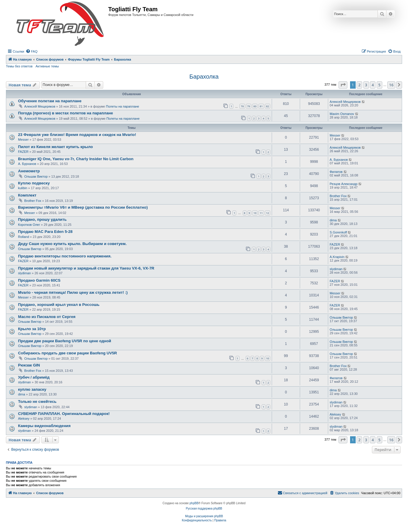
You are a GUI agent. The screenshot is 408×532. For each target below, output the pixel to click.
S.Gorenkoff (338, 232)
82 (268, 106)
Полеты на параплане (122, 106)
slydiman (24, 273)
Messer (23, 140)
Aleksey (24, 419)
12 (268, 213)
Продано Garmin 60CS (39, 280)
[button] (343, 85)
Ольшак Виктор (36, 176)
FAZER (23, 152)
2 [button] (359, 85)
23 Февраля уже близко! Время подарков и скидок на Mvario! (77, 135)
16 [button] (391, 85)
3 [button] (366, 85)
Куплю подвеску (34, 183)
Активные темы (47, 66)
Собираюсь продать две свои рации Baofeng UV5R (68, 353)
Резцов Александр (344, 184)
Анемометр (29, 171)
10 (255, 213)
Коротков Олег (29, 225)
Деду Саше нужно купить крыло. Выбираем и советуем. (72, 244)
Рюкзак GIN (29, 365)
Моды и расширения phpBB (204, 516)
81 (261, 106)
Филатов (336, 172)
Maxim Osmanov (342, 114)
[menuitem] (32, 51)
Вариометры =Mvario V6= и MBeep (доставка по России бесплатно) (83, 207)
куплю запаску (32, 389)
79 (249, 106)
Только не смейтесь (37, 402)
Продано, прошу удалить (42, 219)
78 (242, 106)
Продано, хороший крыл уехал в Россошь (59, 305)
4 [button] (373, 85)
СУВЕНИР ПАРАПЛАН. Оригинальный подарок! (64, 414)
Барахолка (204, 77)
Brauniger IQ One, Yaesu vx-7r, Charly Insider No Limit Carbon (76, 159)
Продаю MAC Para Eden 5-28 (45, 232)
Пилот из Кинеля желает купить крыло (55, 147)
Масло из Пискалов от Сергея (47, 317)
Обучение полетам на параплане (50, 101)
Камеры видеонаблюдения (44, 426)
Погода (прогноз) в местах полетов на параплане (65, 113)
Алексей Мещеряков (40, 106)
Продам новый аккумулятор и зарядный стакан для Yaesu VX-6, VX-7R (86, 268)
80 (255, 106)
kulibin (23, 188)
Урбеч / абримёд (34, 377)
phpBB (194, 503)
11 (261, 213)
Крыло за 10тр (32, 329)
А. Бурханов (27, 164)
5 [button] (379, 85)
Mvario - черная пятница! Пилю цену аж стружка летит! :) (73, 292)
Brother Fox (33, 201)
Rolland (24, 237)
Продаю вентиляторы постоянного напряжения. (65, 256)
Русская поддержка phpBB (204, 509)
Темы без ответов (19, 66)
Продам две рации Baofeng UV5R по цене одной (65, 341)
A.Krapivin (337, 257)
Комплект (27, 195)
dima (333, 220)
